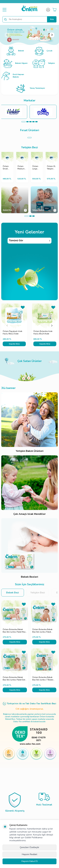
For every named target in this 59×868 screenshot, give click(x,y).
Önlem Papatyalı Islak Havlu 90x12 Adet (12, 332)
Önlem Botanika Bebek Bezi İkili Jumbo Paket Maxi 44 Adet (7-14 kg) (14, 631)
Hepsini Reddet (29, 854)
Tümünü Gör (29, 240)
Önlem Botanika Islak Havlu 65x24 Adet (43, 332)
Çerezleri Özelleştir (29, 847)
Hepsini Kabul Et (29, 861)
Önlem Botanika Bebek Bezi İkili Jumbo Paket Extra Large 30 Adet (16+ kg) (14, 679)
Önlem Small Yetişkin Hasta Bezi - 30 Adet (6, 167)
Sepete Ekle (14, 344)
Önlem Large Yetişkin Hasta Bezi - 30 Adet (36, 167)
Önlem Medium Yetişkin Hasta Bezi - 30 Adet (21, 167)
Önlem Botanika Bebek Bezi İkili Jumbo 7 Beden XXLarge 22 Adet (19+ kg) (44, 679)
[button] (7, 35)
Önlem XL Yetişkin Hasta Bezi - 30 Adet (51, 167)
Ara (52, 19)
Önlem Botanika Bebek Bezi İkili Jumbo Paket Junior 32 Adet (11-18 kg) (43, 631)
